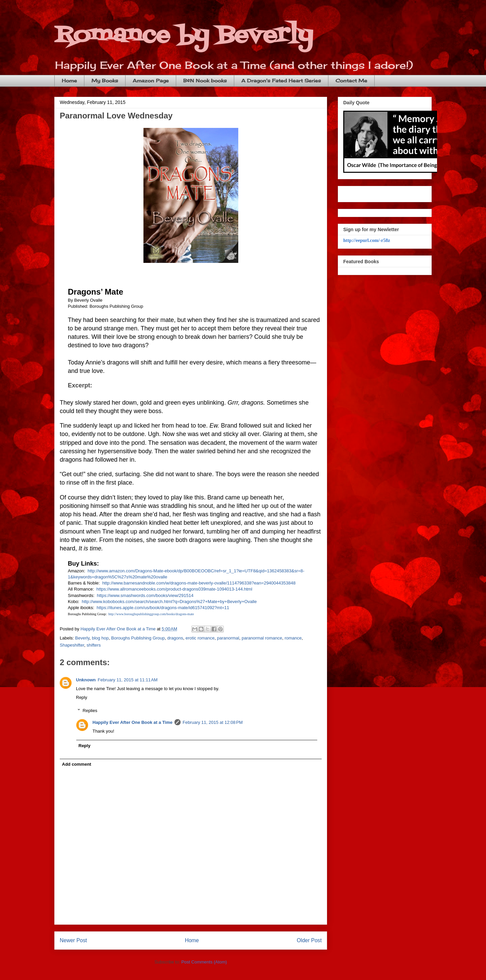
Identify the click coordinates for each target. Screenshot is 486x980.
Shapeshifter (72, 645)
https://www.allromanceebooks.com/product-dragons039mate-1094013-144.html (174, 589)
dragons (175, 638)
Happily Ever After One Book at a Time (132, 722)
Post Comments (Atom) (204, 962)
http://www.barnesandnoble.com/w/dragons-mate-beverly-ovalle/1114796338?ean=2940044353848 (199, 583)
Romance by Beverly (184, 36)
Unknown (86, 680)
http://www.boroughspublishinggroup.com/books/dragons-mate (151, 614)
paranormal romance (262, 638)
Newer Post (73, 940)
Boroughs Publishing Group (138, 638)
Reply (82, 697)
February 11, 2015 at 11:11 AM (128, 680)
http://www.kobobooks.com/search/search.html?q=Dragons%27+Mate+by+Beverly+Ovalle (169, 602)
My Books (105, 80)
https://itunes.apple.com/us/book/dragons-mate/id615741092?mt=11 (163, 608)
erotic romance (200, 638)
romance (293, 638)
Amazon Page (151, 80)
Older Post (309, 940)
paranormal (228, 638)
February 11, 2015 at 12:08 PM (213, 722)
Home (69, 80)
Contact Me (351, 80)
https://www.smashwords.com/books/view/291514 (145, 595)
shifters (94, 645)
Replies (90, 711)
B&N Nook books (205, 80)
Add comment (77, 764)
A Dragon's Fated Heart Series (281, 80)
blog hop (100, 638)
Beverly (82, 638)
